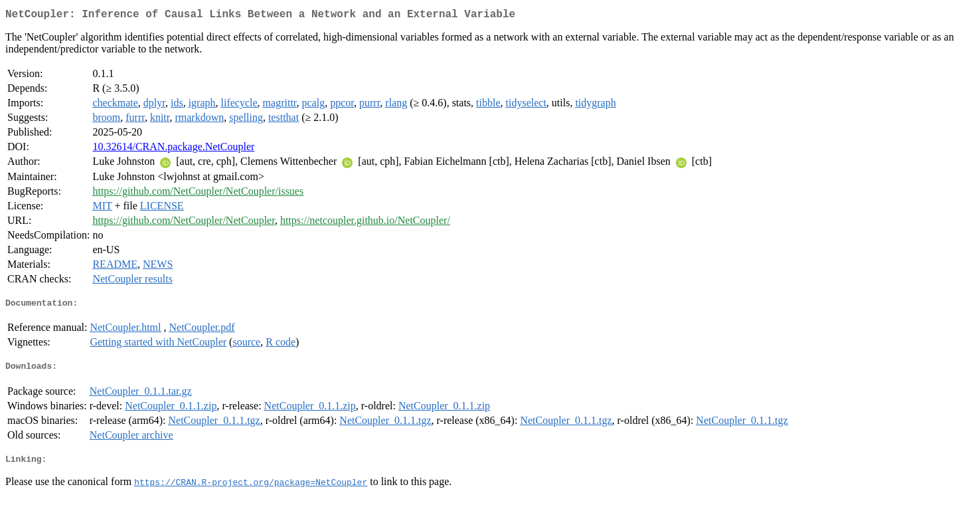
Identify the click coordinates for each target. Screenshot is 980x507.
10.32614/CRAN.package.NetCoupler (173, 149)
